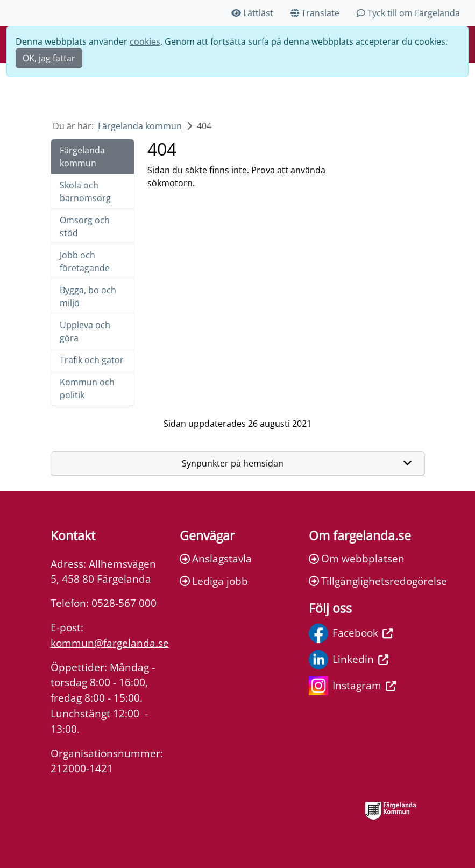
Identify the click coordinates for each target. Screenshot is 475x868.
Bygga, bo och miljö (88, 297)
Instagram (352, 686)
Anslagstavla (216, 558)
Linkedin (349, 660)
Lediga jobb (214, 581)
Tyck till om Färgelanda (408, 13)
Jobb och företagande (85, 262)
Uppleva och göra (85, 331)
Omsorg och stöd (85, 227)
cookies (145, 41)
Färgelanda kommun (140, 126)
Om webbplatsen (357, 558)
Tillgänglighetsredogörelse (367, 581)
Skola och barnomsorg (85, 192)
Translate (315, 13)
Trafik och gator (92, 360)
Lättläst (252, 13)
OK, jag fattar (49, 58)
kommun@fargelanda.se (110, 643)
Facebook (351, 633)
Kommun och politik (87, 389)
